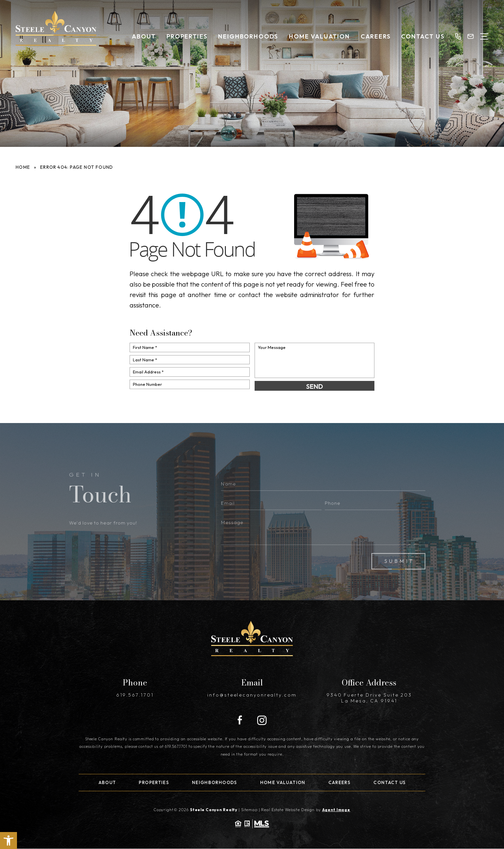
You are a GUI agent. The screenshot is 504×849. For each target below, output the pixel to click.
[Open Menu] (484, 36)
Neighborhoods (248, 36)
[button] (8, 841)
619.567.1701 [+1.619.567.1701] (135, 695)
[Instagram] (262, 721)
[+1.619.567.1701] (458, 36)
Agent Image (336, 810)
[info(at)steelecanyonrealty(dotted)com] (471, 36)
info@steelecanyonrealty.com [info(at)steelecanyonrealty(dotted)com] (252, 695)
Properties (187, 36)
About (144, 36)
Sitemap (249, 810)
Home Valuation (319, 36)
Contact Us (423, 36)
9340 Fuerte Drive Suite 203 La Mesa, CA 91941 (369, 698)
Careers (376, 36)
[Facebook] (240, 721)
